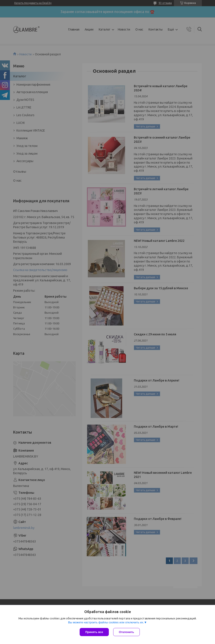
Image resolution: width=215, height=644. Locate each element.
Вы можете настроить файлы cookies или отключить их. (106, 622)
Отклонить (126, 632)
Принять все (94, 632)
